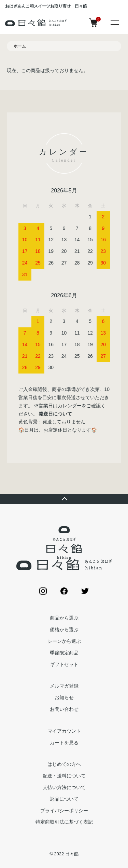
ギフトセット (64, 664)
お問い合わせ (64, 709)
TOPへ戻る (64, 499)
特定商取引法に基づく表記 (64, 822)
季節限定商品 (64, 653)
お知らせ (64, 697)
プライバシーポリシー (64, 811)
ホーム (20, 46)
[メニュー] (114, 22)
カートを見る (64, 743)
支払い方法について (64, 787)
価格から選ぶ (64, 629)
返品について (64, 799)
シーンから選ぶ (64, 641)
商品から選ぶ (64, 618)
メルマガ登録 (64, 686)
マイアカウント (64, 731)
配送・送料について (64, 776)
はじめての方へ (64, 764)
